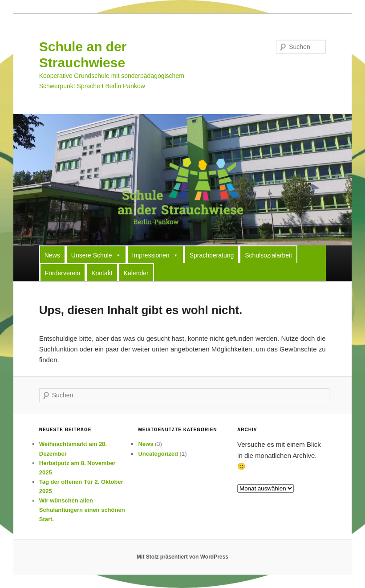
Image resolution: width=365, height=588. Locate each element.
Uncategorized (158, 454)
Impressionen (155, 255)
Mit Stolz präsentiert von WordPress (182, 557)
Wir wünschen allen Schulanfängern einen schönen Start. (82, 510)
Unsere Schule (96, 255)
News (52, 255)
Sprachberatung (212, 255)
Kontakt (102, 273)
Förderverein (63, 273)
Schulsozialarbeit (268, 255)
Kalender (136, 273)
